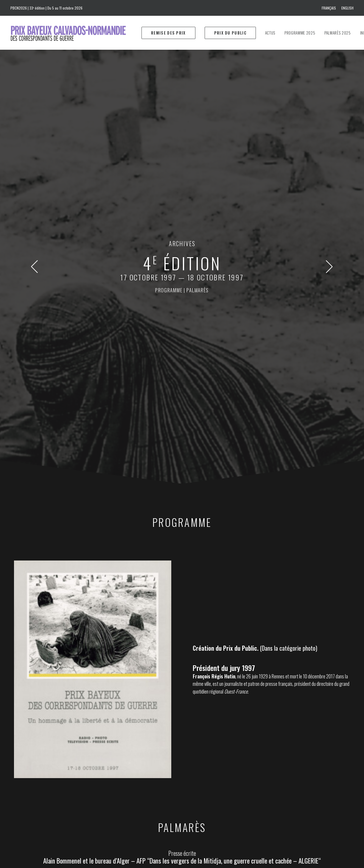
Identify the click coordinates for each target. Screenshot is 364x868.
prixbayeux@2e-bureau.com (212, 751)
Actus (270, 33)
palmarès (198, 127)
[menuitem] (330, 8)
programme (169, 127)
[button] (35, 107)
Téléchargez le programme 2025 (222, 787)
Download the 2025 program (219, 795)
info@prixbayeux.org (129, 781)
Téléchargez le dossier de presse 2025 (227, 778)
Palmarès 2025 (337, 33)
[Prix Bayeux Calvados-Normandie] (74, 33)
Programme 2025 (300, 33)
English (347, 8)
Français (329, 8)
